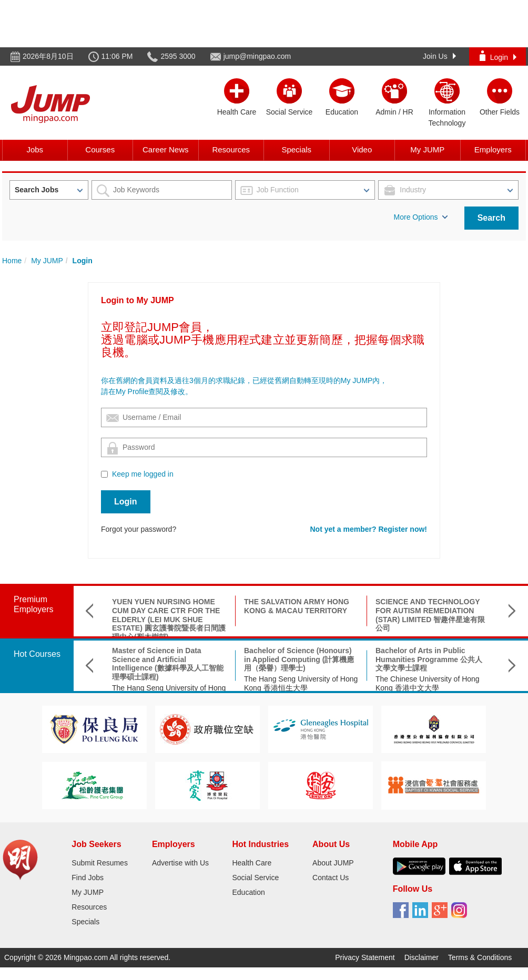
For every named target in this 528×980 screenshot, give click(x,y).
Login (498, 56)
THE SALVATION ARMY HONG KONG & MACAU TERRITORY (297, 606)
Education (248, 892)
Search (491, 218)
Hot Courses (37, 654)
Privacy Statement (365, 957)
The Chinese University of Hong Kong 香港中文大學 (428, 683)
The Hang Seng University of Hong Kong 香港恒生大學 (301, 683)
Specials (296, 149)
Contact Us (331, 878)
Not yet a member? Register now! (369, 529)
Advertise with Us (180, 863)
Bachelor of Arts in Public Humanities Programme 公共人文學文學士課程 (429, 659)
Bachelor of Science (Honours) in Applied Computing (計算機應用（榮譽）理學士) (299, 659)
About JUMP (333, 863)
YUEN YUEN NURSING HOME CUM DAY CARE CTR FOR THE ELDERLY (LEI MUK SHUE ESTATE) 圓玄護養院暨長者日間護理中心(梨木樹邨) (169, 619)
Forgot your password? (139, 529)
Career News (166, 149)
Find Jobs (88, 878)
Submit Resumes (100, 863)
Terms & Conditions (480, 957)
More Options (421, 217)
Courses (100, 149)
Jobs (35, 149)
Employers (493, 149)
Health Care (252, 863)
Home (12, 261)
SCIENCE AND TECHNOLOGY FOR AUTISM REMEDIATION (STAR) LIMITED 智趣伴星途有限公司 (430, 615)
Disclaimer (422, 957)
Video (362, 149)
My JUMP (427, 149)
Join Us (439, 56)
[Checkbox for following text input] (104, 474)
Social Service (255, 878)
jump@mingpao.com (257, 56)
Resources (231, 149)
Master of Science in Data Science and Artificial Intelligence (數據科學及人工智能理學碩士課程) (168, 664)
